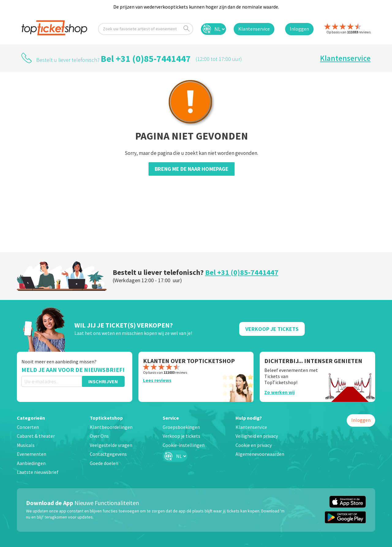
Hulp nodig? (249, 418)
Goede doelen (104, 463)
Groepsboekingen (181, 427)
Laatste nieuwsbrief (38, 472)
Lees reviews (157, 380)
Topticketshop (106, 418)
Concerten (28, 427)
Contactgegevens (108, 454)
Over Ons (99, 436)
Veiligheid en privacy (257, 436)
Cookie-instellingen (184, 445)
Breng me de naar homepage (192, 169)
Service (171, 418)
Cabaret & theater (36, 436)
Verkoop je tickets (181, 436)
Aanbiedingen (31, 463)
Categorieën (31, 418)
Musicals (26, 445)
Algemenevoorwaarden (260, 454)
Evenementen (32, 454)
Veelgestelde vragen (111, 445)
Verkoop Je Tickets (272, 329)
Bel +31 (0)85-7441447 (146, 58)
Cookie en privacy (254, 445)
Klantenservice (345, 58)
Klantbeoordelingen (111, 427)
